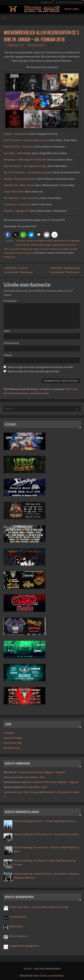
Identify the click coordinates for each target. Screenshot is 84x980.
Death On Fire (45, 241)
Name (7, 331)
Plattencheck (35, 45)
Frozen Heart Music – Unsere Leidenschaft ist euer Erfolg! (39, 907)
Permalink (9, 257)
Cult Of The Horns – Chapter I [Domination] (26, 140)
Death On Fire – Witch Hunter (19, 185)
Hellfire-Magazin (45, 245)
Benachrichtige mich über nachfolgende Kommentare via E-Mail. (41, 367)
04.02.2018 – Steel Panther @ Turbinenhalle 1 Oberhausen (65, 270)
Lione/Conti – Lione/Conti (17, 204)
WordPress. (58, 976)
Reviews (44, 249)
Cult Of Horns (32, 241)
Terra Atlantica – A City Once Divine (22, 198)
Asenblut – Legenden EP (16, 211)
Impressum (47, 3)
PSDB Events (16, 926)
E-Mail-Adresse (11, 343)
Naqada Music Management (24, 946)
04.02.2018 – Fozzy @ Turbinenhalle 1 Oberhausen (18, 270)
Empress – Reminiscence (16, 134)
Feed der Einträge (13, 738)
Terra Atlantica (10, 253)
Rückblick (53, 249)
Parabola (44, 976)
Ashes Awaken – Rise (34, 777)
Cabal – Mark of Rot (14, 192)
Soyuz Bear (63, 249)
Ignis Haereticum (61, 245)
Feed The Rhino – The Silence (19, 147)
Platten (36, 249)
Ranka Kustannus (19, 936)
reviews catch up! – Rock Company (21, 792)
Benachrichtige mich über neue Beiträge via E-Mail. (34, 371)
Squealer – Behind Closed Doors (20, 179)
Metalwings (27, 249)
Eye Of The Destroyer (70, 241)
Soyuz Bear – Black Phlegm (17, 153)
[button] (8, 235)
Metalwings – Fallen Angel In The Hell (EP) (25, 160)
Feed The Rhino (22, 245)
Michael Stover (11, 777)
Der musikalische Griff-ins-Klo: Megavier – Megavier (39, 772)
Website (8, 355)
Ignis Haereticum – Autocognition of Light (25, 166)
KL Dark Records (18, 917)
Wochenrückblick (25, 253)
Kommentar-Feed (13, 743)
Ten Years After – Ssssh (36, 787)
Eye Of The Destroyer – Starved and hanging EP (28, 172)
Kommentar (11, 301)
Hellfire (34, 245)
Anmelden (9, 733)
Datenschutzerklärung (69, 3)
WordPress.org (11, 748)
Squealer (73, 249)
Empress (56, 241)
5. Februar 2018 (15, 45)
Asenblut (20, 241)
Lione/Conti (15, 249)
